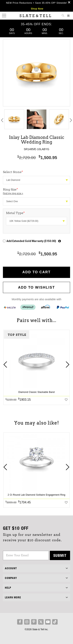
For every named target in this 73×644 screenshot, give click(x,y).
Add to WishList (37, 287)
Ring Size (36, 191)
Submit (60, 555)
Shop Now (37, 9)
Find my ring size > (13, 193)
